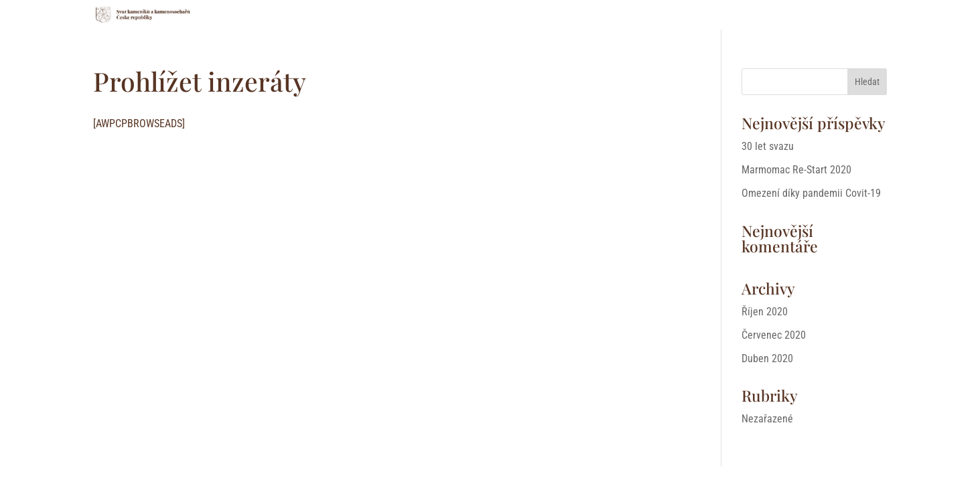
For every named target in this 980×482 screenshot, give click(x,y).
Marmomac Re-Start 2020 (796, 170)
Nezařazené (767, 419)
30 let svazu (768, 146)
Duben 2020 (767, 358)
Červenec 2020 (774, 335)
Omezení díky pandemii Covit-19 (811, 193)
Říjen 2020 (765, 312)
